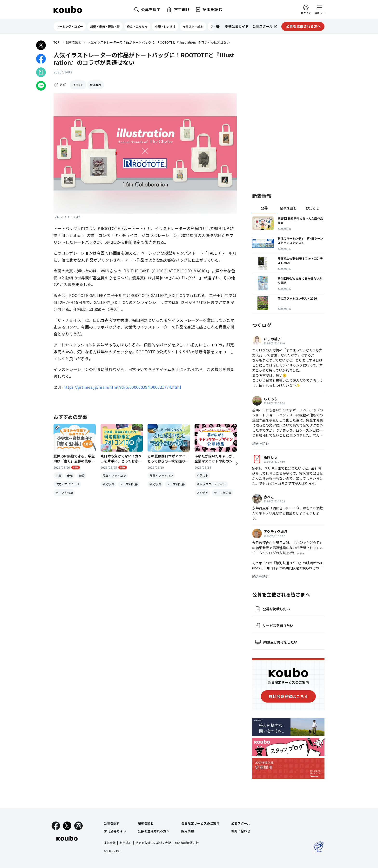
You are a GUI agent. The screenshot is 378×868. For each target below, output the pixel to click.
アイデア (202, 493)
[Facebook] (56, 826)
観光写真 (108, 484)
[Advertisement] (288, 112)
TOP (57, 43)
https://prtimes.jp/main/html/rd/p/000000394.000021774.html (122, 387)
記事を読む (74, 43)
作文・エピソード (67, 484)
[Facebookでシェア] (41, 59)
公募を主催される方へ (154, 831)
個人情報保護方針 (187, 843)
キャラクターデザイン (211, 484)
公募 (264, 208)
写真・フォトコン (114, 476)
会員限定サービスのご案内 (200, 823)
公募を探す (112, 823)
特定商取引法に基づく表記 (153, 843)
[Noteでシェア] (41, 72)
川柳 (58, 476)
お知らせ (312, 208)
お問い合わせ (241, 831)
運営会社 (110, 843)
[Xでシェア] (41, 45)
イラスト (78, 85)
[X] (67, 826)
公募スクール (241, 823)
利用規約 (125, 843)
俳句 (70, 476)
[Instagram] (78, 826)
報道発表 (96, 85)
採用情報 (188, 831)
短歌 (82, 476)
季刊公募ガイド (115, 831)
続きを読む (261, 444)
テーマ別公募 (64, 493)
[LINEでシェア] (41, 86)
